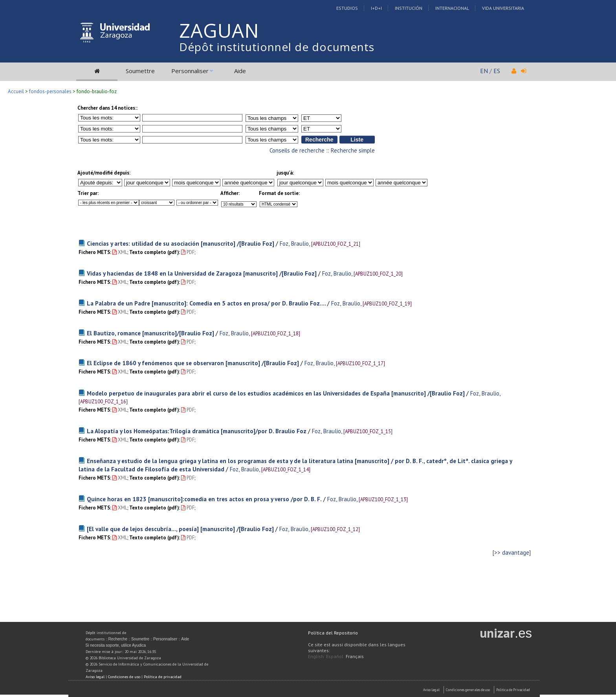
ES (497, 71)
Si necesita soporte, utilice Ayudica (116, 645)
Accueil (16, 91)
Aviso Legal (431, 690)
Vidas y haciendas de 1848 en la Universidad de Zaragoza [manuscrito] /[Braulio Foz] (202, 273)
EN (484, 71)
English (316, 656)
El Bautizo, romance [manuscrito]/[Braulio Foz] (150, 333)
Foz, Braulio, (294, 243)
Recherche (118, 639)
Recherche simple (353, 150)
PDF (188, 252)
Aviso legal (95, 677)
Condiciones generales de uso (468, 690)
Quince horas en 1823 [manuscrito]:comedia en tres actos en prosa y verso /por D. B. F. (204, 499)
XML (120, 252)
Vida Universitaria (503, 8)
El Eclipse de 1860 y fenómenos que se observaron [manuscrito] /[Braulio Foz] (193, 363)
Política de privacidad (163, 677)
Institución (409, 8)
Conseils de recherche (297, 150)
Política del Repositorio (333, 633)
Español (335, 656)
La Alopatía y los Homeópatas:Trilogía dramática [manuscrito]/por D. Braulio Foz (197, 431)
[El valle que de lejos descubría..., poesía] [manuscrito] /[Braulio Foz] (180, 529)
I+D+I (376, 8)
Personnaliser (190, 71)
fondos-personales (50, 91)
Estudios (347, 8)
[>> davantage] (512, 553)
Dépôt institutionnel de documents (277, 47)
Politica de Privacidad (513, 690)
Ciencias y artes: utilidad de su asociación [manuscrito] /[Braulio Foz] (181, 243)
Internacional (452, 8)
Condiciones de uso (124, 677)
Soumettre (140, 71)
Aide (240, 71)
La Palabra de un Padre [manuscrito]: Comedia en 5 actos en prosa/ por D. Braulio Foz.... (207, 303)
